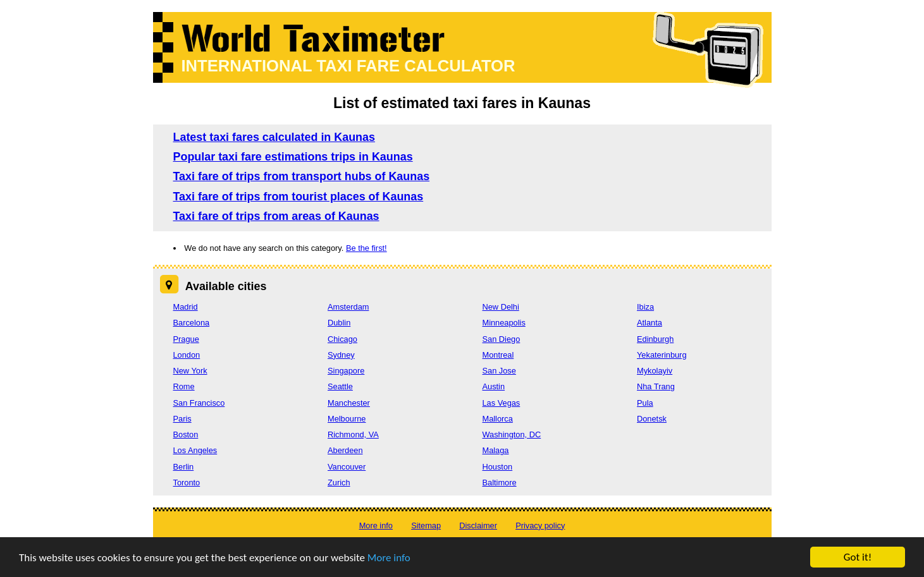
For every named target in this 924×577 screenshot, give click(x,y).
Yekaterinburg (662, 355)
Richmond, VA (353, 434)
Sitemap (426, 525)
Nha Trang (656, 386)
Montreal (498, 355)
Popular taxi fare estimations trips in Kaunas (293, 157)
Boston (186, 434)
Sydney (341, 355)
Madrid (186, 307)
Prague (186, 339)
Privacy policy (540, 525)
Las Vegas (502, 403)
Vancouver (347, 467)
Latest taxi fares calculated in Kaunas (274, 137)
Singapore (346, 371)
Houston (498, 467)
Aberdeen (345, 450)
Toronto (187, 483)
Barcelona (192, 323)
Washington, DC (512, 434)
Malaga (496, 450)
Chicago (342, 339)
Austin (494, 386)
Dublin (339, 323)
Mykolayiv (655, 371)
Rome (184, 386)
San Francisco (199, 403)
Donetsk (652, 419)
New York (190, 371)
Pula (645, 403)
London (187, 355)
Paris (182, 419)
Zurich (339, 483)
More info (389, 558)
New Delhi (501, 307)
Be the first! (367, 248)
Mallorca (498, 419)
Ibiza (645, 307)
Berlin (184, 467)
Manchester (349, 403)
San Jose (499, 371)
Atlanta (650, 323)
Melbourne (347, 419)
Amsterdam (348, 307)
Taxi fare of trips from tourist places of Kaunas (299, 197)
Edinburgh (655, 339)
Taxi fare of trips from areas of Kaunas (276, 216)
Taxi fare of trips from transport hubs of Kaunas (302, 176)
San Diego (502, 339)
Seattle (340, 386)
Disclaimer (478, 525)
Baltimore (500, 483)
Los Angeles (195, 450)
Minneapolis (504, 323)
